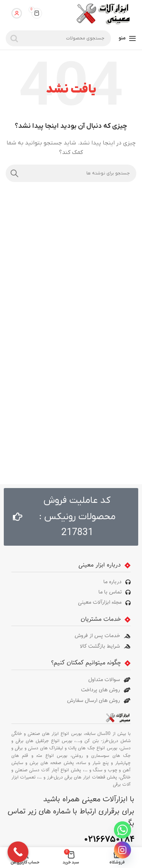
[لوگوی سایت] (103, 13)
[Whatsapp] (122, 830)
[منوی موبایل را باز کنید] (127, 38)
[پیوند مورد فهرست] (71, 582)
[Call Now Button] (18, 852)
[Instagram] (122, 850)
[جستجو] (58, 38)
